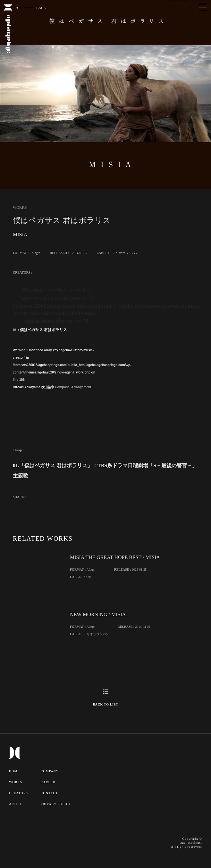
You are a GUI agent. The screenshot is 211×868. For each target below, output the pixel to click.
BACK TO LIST (105, 704)
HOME (14, 771)
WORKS (16, 782)
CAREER (48, 782)
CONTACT (49, 793)
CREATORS (18, 793)
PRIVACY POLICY (56, 804)
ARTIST (15, 804)
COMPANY (50, 771)
